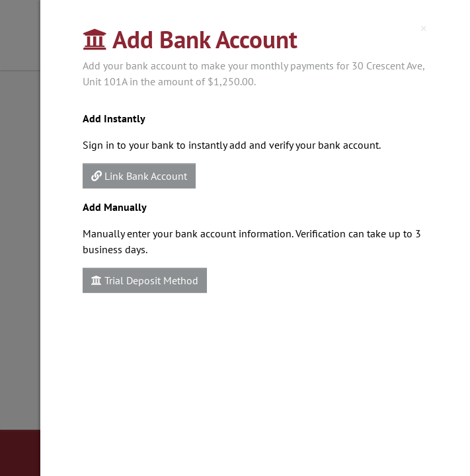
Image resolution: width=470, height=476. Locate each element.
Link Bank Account (139, 176)
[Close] (424, 29)
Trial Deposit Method (145, 280)
